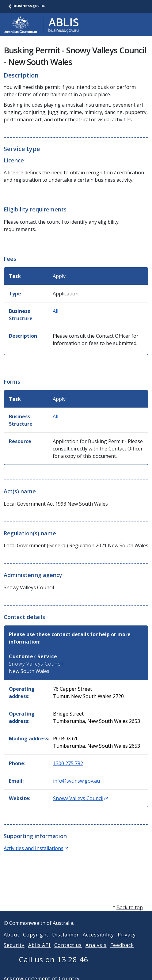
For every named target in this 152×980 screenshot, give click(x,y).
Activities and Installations (36, 848)
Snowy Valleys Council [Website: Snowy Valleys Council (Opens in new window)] (80, 798)
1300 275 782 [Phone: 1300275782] (68, 763)
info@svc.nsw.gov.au (76, 781)
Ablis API (40, 952)
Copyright (36, 942)
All (55, 311)
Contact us (68, 952)
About (11, 942)
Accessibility (98, 942)
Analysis (96, 952)
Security (14, 952)
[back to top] (76, 915)
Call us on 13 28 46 (54, 967)
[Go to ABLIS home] (41, 25)
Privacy (127, 942)
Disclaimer (66, 942)
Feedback (122, 952)
